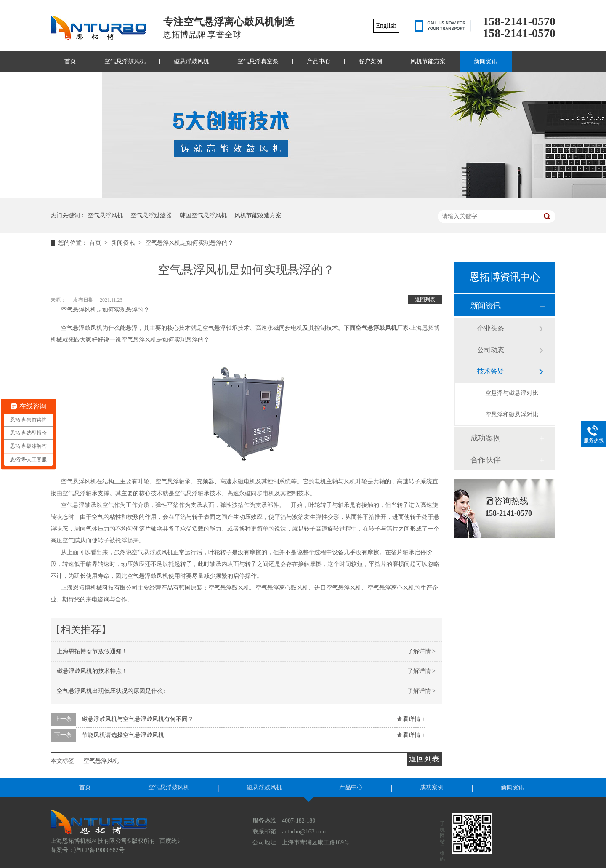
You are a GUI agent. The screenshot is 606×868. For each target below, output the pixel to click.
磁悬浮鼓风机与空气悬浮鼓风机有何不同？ (138, 719)
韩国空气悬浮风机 (203, 215)
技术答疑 (491, 371)
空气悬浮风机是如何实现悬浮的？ (189, 243)
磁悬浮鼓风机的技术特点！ (92, 671)
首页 (70, 61)
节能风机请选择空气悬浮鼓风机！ (126, 735)
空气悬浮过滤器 (151, 215)
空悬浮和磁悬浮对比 (512, 415)
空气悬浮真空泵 (258, 61)
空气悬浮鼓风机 (125, 61)
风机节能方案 (428, 61)
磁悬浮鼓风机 (191, 61)
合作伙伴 (486, 460)
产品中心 (319, 61)
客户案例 (370, 61)
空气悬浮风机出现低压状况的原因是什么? (111, 691)
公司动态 (491, 350)
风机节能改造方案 (258, 215)
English (386, 25)
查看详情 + (411, 719)
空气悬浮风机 (105, 215)
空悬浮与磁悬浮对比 (512, 393)
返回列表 (425, 299)
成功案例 (486, 438)
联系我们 (76, 82)
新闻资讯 (486, 61)
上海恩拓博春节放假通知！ (92, 651)
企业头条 (491, 328)
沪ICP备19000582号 (99, 850)
